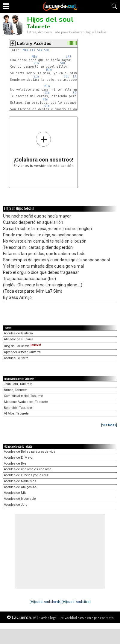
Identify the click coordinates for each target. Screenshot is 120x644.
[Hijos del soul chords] (46, 602)
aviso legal (49, 618)
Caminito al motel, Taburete (23, 396)
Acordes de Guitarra (18, 333)
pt (95, 618)
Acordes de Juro (16, 505)
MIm (25, 50)
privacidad (69, 618)
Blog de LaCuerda (22, 346)
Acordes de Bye (15, 464)
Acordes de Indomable (20, 499)
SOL (47, 50)
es (82, 618)
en (89, 618)
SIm (40, 50)
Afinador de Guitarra (19, 339)
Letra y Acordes (34, 44)
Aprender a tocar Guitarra (22, 352)
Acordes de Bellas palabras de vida (30, 452)
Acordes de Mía (15, 493)
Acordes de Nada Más (20, 481)
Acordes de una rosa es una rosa (28, 469)
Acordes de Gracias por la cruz (26, 475)
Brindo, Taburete (16, 390)
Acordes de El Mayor (19, 458)
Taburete (38, 27)
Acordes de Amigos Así (21, 487)
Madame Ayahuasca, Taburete (26, 402)
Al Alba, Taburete (16, 413)
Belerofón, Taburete (18, 408)
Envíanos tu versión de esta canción (44, 149)
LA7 (33, 50)
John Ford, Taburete (18, 384)
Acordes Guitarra (16, 358)
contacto (107, 618)
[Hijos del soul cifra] (76, 602)
